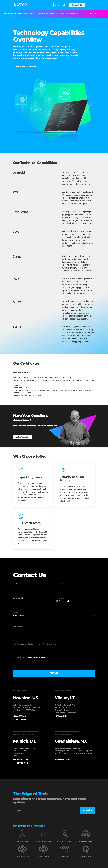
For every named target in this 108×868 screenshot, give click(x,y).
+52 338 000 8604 (62, 760)
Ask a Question (23, 437)
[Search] (64, 5)
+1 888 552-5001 (20, 716)
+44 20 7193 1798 (20, 763)
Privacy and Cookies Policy (36, 658)
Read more (95, 14)
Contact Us (77, 5)
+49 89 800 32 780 (21, 760)
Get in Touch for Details (26, 67)
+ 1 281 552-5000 (20, 720)
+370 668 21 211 (61, 716)
